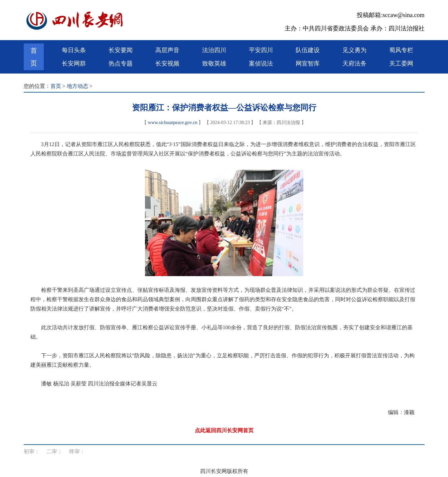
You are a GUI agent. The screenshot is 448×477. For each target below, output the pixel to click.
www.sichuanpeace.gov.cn (173, 123)
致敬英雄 (214, 64)
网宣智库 (308, 64)
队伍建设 (308, 50)
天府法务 (354, 64)
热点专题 (121, 64)
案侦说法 (261, 64)
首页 (34, 57)
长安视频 (167, 64)
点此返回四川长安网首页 (224, 430)
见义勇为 (354, 50)
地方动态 (78, 86)
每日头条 (74, 50)
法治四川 (214, 50)
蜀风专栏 (401, 50)
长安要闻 (121, 50)
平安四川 (261, 50)
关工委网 (401, 64)
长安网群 (74, 64)
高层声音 (167, 50)
